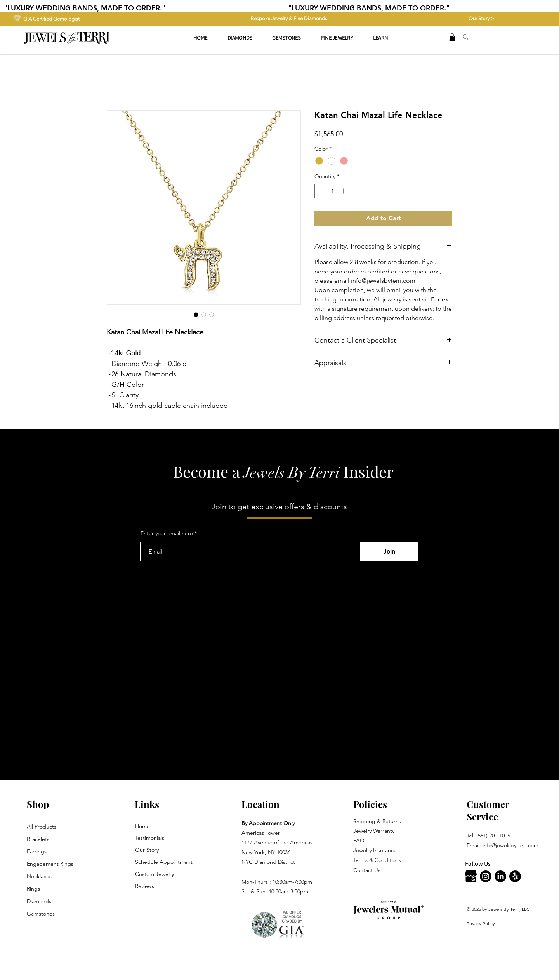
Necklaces (39, 876)
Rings (33, 889)
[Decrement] (320, 191)
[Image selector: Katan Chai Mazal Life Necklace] (196, 315)
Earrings (37, 851)
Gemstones (41, 914)
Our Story (147, 850)
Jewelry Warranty (374, 831)
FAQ (359, 841)
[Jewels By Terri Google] (471, 876)
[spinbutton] (332, 191)
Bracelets (38, 839)
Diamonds (39, 901)
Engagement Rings (50, 864)
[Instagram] (486, 876)
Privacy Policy (481, 923)
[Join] (389, 552)
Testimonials (150, 838)
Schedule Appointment (164, 862)
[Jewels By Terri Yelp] (515, 876)
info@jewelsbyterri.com (510, 845)
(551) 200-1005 (493, 836)
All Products (42, 827)
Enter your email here (167, 533)
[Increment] (344, 191)
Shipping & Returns (377, 821)
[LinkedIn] (500, 876)
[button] (337, 38)
